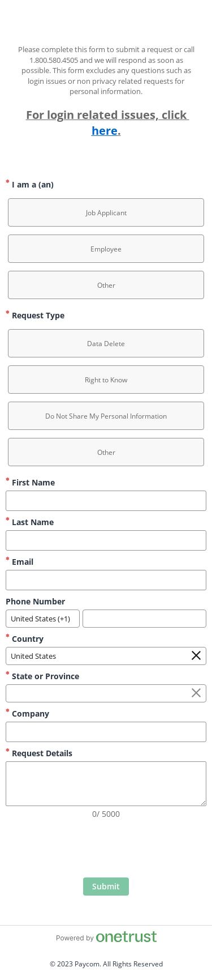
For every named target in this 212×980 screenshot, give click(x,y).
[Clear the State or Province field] (196, 693)
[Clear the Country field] (196, 656)
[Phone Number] (144, 619)
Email (20, 562)
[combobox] (43, 619)
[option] (106, 212)
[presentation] (106, 850)
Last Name (30, 522)
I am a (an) (30, 184)
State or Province (42, 676)
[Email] (106, 580)
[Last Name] (106, 540)
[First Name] (106, 501)
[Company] (106, 732)
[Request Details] (106, 784)
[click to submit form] (106, 887)
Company (27, 713)
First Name (30, 482)
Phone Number (35, 601)
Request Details (39, 753)
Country (25, 639)
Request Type (35, 315)
